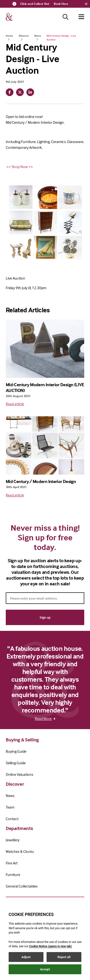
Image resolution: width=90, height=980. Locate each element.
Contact (12, 819)
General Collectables (22, 886)
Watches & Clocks (20, 851)
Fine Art (12, 863)
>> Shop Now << (19, 167)
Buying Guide (16, 751)
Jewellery (13, 840)
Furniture (13, 875)
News (38, 36)
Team (10, 807)
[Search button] (66, 17)
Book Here (61, 4)
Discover (24, 36)
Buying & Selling (22, 740)
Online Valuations (20, 774)
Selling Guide (16, 763)
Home (9, 36)
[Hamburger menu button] (81, 17)
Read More (45, 719)
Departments (19, 828)
